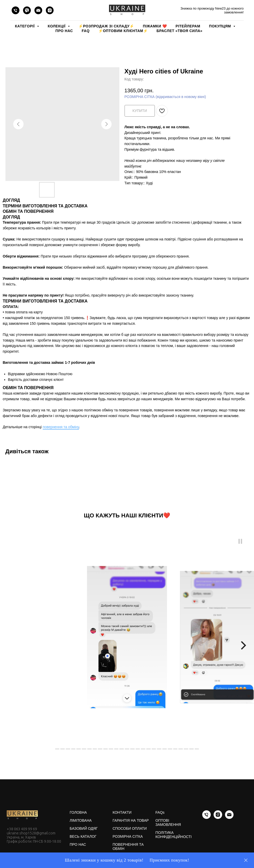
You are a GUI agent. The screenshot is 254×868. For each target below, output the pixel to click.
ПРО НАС (64, 31)
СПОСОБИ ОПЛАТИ (130, 828)
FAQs (160, 812)
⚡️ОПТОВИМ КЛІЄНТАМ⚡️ (123, 31)
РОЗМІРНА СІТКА (128, 836)
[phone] (16, 10)
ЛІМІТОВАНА (81, 820)
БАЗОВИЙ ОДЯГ (84, 828)
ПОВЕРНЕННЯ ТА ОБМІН (128, 847)
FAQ (86, 31)
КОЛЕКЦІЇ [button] (57, 26)
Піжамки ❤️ (155, 26)
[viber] (27, 10)
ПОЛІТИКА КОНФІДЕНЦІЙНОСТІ (173, 835)
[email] (38, 10)
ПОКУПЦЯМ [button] (220, 26)
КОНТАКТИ (122, 812)
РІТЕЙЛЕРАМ (188, 26)
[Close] (246, 860)
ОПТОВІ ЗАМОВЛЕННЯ (168, 822)
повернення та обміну (61, 427)
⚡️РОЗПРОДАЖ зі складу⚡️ (106, 26)
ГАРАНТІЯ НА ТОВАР (131, 820)
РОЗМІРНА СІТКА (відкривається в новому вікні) (165, 97)
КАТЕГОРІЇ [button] (25, 26)
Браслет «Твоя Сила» (179, 31)
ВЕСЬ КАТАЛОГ (83, 836)
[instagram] (50, 10)
